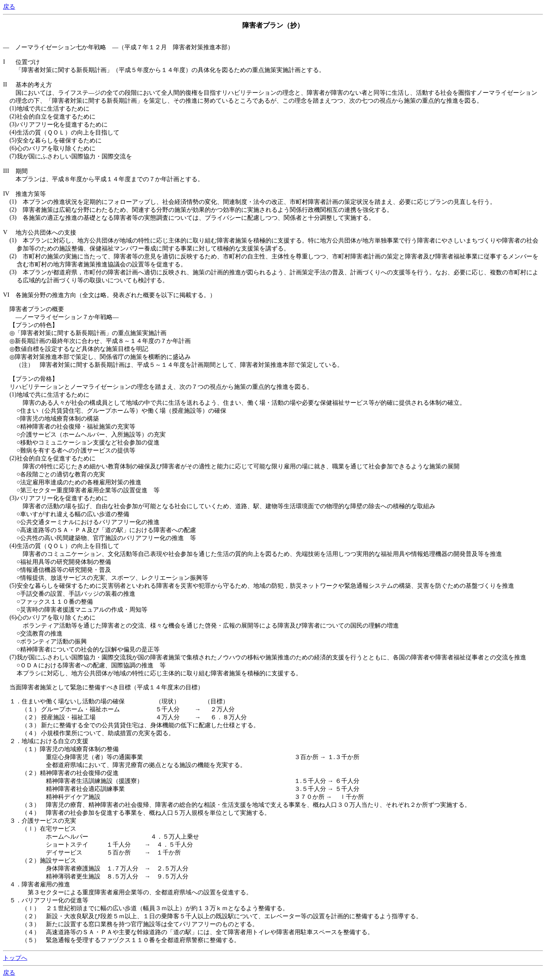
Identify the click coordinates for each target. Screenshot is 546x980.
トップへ (15, 958)
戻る (9, 7)
